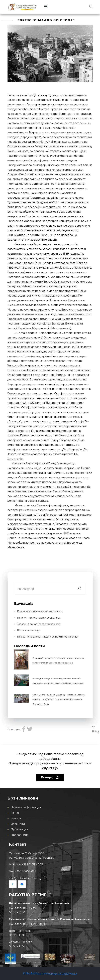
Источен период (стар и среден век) (39, 618)
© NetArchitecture (35, 973)
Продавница (20, 835)
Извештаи (18, 824)
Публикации (20, 829)
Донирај (50, 777)
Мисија (16, 818)
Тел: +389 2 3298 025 (23, 871)
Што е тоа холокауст (29, 630)
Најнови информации (26, 807)
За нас (15, 813)
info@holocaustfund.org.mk (28, 878)
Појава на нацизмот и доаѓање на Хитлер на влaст (48, 637)
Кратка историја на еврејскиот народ (40, 611)
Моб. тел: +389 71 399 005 (26, 865)
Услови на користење (62, 974)
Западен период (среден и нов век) (39, 624)
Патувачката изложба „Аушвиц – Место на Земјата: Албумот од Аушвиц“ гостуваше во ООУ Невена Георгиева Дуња (59, 699)
